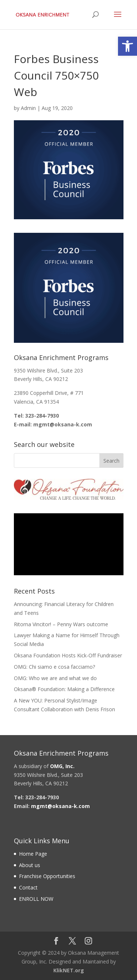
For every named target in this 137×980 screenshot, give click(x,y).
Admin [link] (28, 108)
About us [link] (30, 865)
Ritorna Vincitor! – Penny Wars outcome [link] (61, 624)
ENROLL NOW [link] (36, 899)
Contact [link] (28, 887)
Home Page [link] (33, 854)
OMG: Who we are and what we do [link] (55, 678)
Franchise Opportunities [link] (47, 876)
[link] (128, 46)
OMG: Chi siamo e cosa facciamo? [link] (54, 667)
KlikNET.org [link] (69, 970)
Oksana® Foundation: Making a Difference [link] (64, 689)
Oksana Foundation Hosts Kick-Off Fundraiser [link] (68, 655)
